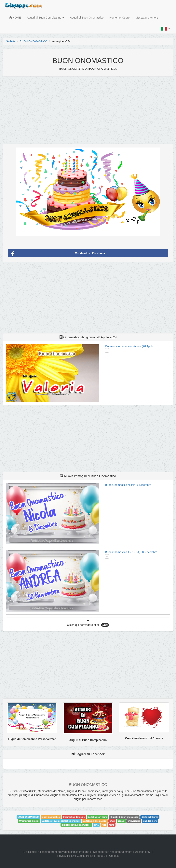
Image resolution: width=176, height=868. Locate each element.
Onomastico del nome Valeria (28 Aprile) (130, 346)
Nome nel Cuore (119, 18)
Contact (114, 856)
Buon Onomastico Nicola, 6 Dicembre (128, 485)
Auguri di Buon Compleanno (45, 18)
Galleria (11, 41)
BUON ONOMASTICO (34, 41)
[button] (166, 28)
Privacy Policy (66, 856)
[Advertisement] (88, 108)
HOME (15, 18)
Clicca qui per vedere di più (88, 623)
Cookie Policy (85, 856)
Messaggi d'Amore (147, 18)
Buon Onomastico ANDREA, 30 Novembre (131, 552)
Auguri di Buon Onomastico (87, 18)
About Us (101, 856)
